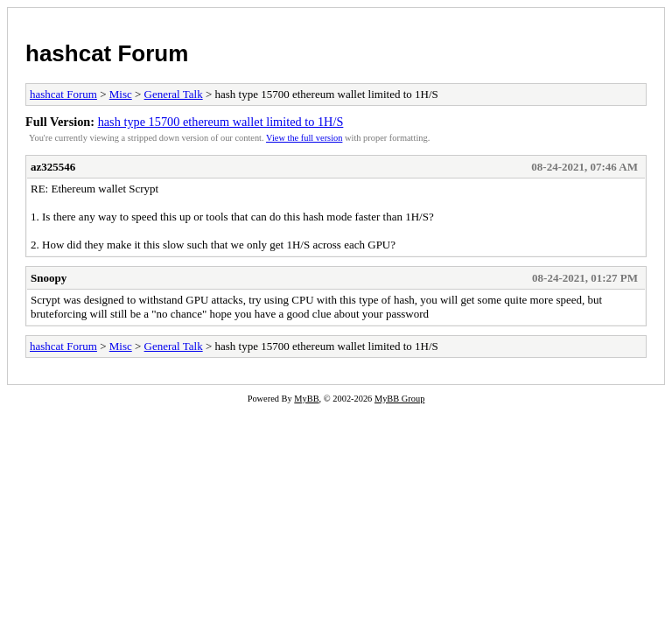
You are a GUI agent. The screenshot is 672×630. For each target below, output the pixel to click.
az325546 (53, 167)
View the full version (304, 138)
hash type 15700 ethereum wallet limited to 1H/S (221, 122)
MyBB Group (399, 399)
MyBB (306, 399)
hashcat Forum (107, 53)
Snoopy (49, 278)
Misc (121, 94)
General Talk (174, 94)
